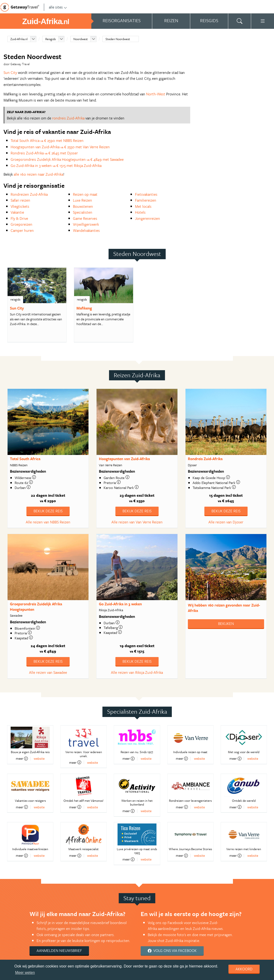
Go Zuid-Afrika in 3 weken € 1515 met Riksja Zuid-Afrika (56, 165)
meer (22, 759)
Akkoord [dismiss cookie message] (244, 969)
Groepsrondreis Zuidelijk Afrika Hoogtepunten (36, 607)
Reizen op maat (85, 194)
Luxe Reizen (82, 200)
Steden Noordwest (118, 39)
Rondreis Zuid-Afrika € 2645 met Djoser (44, 153)
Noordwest (81, 39)
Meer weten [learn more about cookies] (25, 973)
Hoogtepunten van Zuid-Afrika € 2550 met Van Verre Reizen (60, 147)
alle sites (58, 7)
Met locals (143, 206)
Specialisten (83, 212)
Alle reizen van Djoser (226, 522)
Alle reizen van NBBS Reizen (48, 522)
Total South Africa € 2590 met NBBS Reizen (47, 140)
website (39, 758)
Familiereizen (146, 200)
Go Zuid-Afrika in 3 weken (120, 604)
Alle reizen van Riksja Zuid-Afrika (137, 672)
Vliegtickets (20, 206)
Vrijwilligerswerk (86, 224)
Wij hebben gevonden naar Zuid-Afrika (224, 608)
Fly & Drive (19, 218)
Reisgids (51, 39)
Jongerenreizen (148, 218)
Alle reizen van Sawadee (48, 672)
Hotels (140, 212)
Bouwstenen (83, 206)
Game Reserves (85, 218)
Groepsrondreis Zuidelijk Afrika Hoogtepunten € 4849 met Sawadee (67, 159)
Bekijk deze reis (48, 511)
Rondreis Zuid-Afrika (205, 459)
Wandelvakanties (86, 230)
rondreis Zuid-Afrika (68, 118)
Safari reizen (20, 200)
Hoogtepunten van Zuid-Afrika (124, 459)
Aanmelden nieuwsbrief (59, 950)
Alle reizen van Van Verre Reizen (137, 522)
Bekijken (226, 624)
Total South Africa (25, 459)
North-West (156, 94)
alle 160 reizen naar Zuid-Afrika (38, 174)
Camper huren (22, 230)
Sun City (10, 72)
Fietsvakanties (146, 194)
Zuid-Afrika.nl (19, 39)
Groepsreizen (21, 224)
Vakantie (17, 212)
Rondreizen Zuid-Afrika (29, 194)
